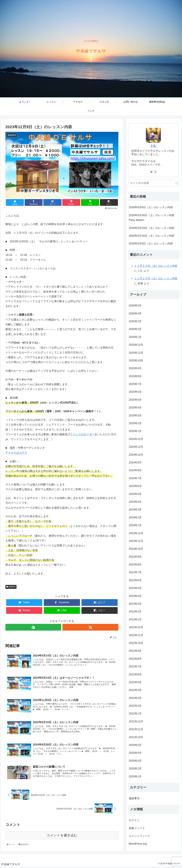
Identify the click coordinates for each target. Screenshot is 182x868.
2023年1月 (135, 620)
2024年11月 (136, 447)
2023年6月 (135, 580)
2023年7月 (135, 572)
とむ (153, 146)
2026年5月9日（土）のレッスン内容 (151, 244)
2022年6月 (135, 674)
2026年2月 (135, 329)
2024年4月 (135, 502)
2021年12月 (136, 722)
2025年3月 (135, 416)
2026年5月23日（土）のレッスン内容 (152, 228)
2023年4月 (135, 596)
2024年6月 (135, 486)
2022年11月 (136, 635)
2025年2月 (135, 423)
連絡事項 (11, 587)
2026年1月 (135, 337)
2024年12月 (136, 439)
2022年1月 (135, 714)
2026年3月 (135, 321)
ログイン (134, 820)
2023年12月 (136, 533)
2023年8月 (135, 565)
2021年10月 (136, 737)
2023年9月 (135, 557)
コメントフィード (140, 836)
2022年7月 (135, 667)
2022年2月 (135, 706)
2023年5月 (135, 588)
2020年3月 (135, 761)
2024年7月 (135, 478)
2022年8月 (135, 659)
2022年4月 (135, 690)
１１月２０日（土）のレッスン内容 (156, 266)
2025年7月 (135, 384)
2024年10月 (136, 455)
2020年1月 (135, 776)
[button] (177, 183)
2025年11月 (136, 353)
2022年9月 (135, 651)
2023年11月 (136, 541)
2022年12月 (136, 627)
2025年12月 (136, 345)
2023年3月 (135, 604)
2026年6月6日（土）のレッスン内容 (151, 207)
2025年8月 (135, 376)
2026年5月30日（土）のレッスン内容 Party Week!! (152, 218)
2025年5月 (135, 400)
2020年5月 (135, 745)
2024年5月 (135, 494)
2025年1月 (135, 431)
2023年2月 (135, 612)
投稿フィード (137, 828)
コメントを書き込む (62, 836)
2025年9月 (135, 368)
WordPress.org (138, 844)
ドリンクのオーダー (82, 434)
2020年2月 (135, 769)
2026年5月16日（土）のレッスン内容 (152, 236)
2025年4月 (135, 408)
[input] (154, 183)
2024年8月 (135, 470)
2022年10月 (136, 643)
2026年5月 (135, 306)
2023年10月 (136, 549)
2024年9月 (135, 463)
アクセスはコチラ (16, 453)
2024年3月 (135, 510)
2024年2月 (135, 518)
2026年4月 (135, 313)
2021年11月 (136, 729)
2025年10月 (136, 361)
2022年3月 (135, 698)
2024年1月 (135, 525)
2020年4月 (135, 753)
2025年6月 (135, 392)
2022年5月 (135, 682)
